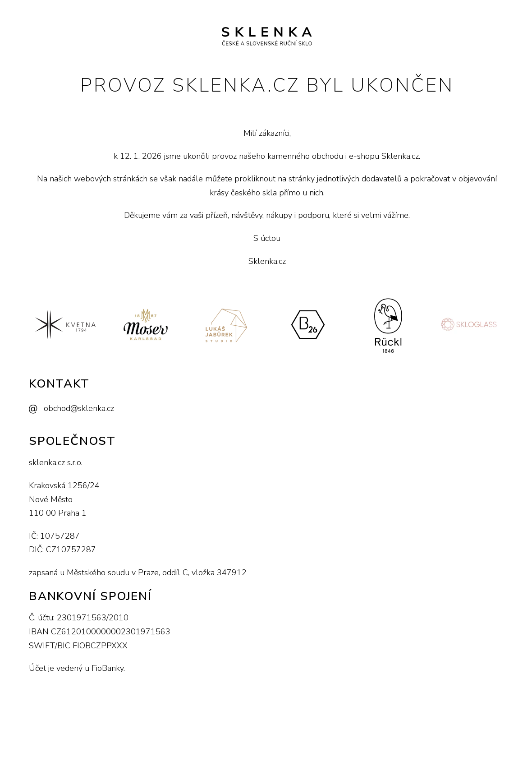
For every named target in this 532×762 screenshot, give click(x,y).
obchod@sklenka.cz (79, 408)
